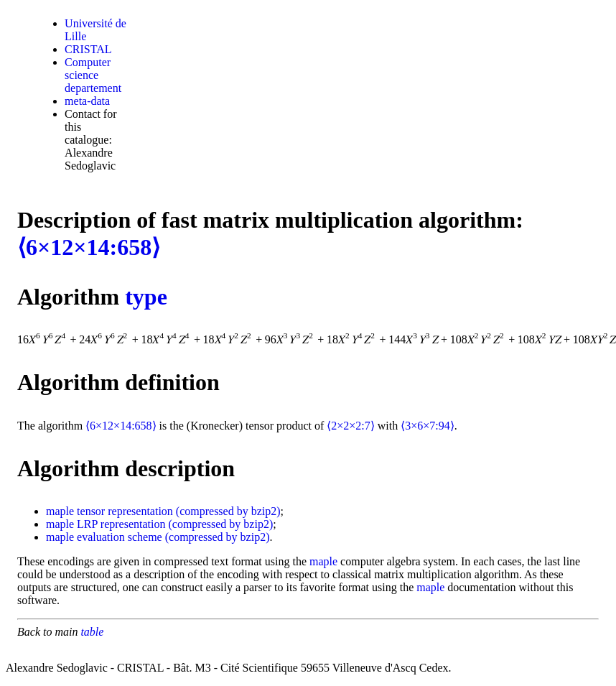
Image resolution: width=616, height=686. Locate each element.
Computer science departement (93, 75)
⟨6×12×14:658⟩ (89, 247)
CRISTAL (88, 49)
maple (60, 511)
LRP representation (121, 524)
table (92, 632)
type (146, 297)
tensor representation (125, 511)
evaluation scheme (120, 537)
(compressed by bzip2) (228, 511)
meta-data (87, 101)
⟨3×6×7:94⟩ (428, 426)
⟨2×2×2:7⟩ (351, 426)
